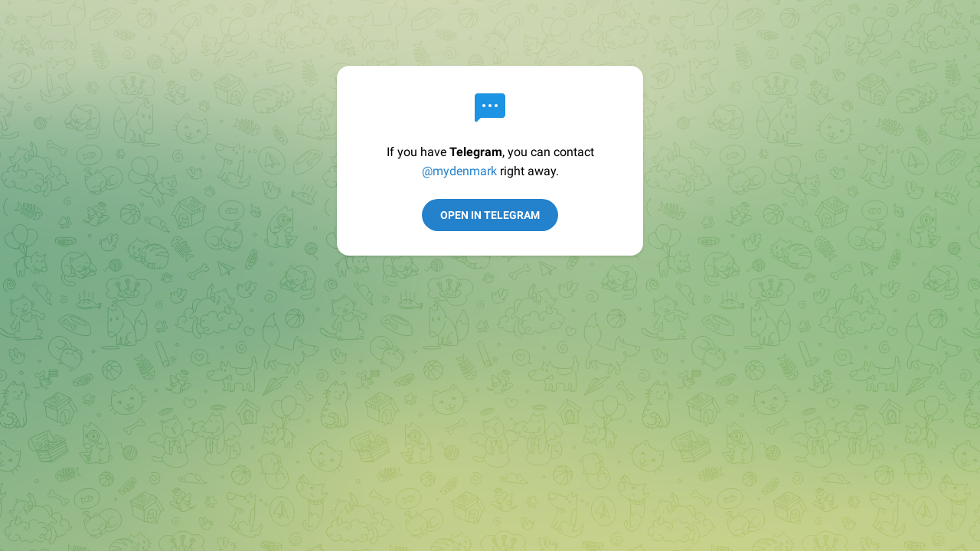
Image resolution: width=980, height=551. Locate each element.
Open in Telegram (490, 215)
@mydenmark (459, 171)
